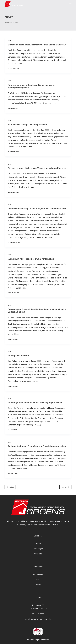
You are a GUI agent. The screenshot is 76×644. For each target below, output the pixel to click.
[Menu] (70, 4)
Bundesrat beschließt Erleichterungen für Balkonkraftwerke (37, 45)
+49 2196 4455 (38, 614)
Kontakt (38, 585)
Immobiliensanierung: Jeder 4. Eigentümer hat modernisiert (37, 209)
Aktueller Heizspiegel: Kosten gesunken (27, 125)
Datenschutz (44, 640)
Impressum (32, 640)
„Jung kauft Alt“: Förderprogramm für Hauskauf (31, 259)
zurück (10, 487)
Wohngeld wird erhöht (19, 356)
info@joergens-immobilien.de (38, 619)
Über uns (38, 554)
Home (38, 543)
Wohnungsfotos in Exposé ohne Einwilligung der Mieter (35, 403)
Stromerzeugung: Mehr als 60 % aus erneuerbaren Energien (37, 168)
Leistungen (38, 549)
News (10, 41)
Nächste (65, 487)
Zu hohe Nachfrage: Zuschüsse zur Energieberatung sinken (37, 446)
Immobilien (38, 574)
